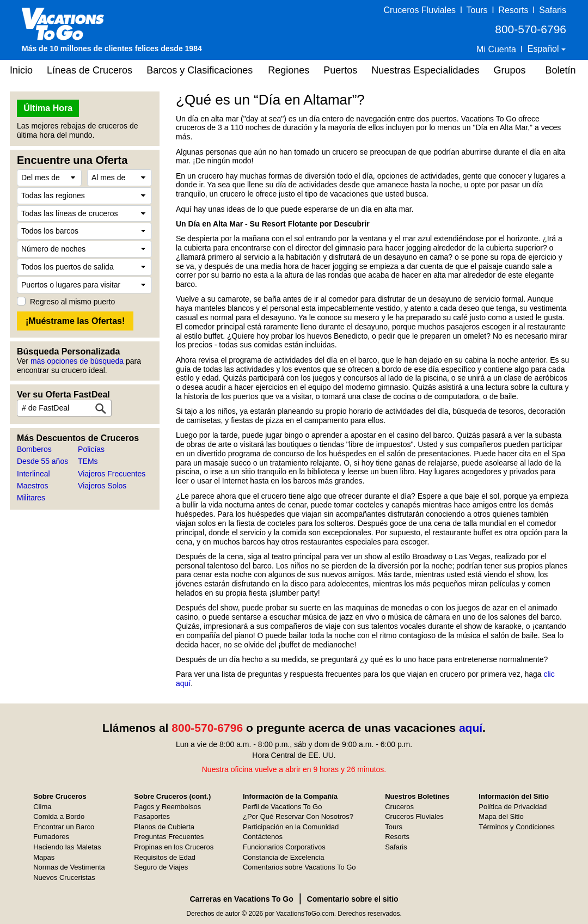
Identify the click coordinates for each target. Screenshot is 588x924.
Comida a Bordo (59, 816)
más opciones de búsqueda (77, 361)
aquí (471, 728)
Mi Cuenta (496, 49)
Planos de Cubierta (164, 827)
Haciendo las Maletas (67, 847)
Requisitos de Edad (165, 857)
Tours (477, 10)
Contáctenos (263, 837)
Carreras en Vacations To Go (241, 899)
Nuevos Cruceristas (64, 877)
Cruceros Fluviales (420, 10)
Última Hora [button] (48, 108)
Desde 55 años (42, 461)
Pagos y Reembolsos (167, 807)
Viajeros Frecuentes (112, 474)
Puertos (340, 70)
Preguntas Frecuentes (169, 837)
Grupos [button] (509, 70)
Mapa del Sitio (501, 816)
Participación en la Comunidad (291, 827)
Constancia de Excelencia (284, 857)
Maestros (33, 486)
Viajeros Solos (102, 486)
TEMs (88, 461)
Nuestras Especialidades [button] (425, 70)
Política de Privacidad (513, 807)
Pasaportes (152, 816)
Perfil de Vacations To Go (283, 807)
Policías (91, 449)
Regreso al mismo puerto (72, 302)
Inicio (21, 70)
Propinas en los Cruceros (174, 847)
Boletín (560, 70)
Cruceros (399, 807)
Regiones (289, 70)
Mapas (44, 857)
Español (544, 49)
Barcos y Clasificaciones (200, 70)
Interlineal (33, 474)
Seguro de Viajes (161, 867)
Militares (31, 498)
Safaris (553, 10)
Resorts (513, 10)
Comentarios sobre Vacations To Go (299, 867)
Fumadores (51, 837)
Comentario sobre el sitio (353, 899)
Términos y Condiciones (516, 827)
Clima (42, 807)
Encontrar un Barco (64, 827)
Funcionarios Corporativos (284, 847)
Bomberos (34, 449)
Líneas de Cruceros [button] (90, 70)
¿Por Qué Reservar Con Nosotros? (298, 816)
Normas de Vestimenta (69, 867)
